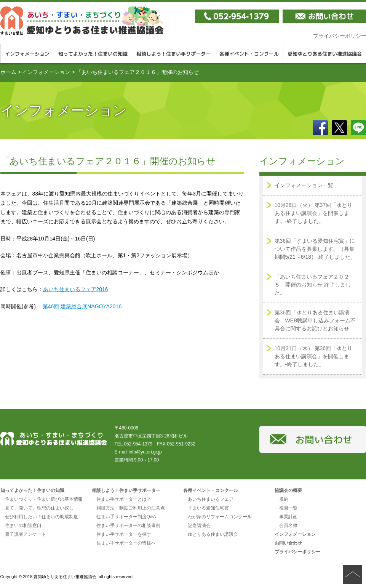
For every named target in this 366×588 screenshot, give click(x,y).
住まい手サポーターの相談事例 (128, 526)
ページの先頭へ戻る (353, 575)
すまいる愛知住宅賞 (208, 508)
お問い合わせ (288, 543)
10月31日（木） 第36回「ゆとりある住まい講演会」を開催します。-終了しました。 (314, 356)
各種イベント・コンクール (249, 53)
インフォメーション (27, 53)
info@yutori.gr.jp (145, 452)
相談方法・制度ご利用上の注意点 (131, 508)
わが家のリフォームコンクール (220, 517)
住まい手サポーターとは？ (124, 499)
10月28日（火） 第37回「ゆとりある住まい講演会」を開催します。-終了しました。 (314, 213)
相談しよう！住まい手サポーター (174, 53)
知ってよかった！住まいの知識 (93, 53)
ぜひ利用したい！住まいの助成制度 (42, 517)
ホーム (8, 72)
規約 (284, 499)
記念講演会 (199, 526)
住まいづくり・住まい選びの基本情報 (44, 499)
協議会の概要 (288, 490)
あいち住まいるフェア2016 (76, 289)
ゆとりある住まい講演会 (213, 534)
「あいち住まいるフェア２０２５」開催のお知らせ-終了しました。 (313, 285)
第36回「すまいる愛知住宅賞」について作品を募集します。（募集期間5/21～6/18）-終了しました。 (315, 249)
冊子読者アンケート (26, 534)
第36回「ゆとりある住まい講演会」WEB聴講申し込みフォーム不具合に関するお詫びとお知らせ (315, 320)
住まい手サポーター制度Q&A (126, 517)
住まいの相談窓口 (23, 526)
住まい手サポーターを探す (124, 534)
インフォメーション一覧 (304, 185)
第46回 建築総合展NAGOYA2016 (82, 306)
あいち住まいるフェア (211, 499)
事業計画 (288, 517)
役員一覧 (288, 508)
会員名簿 (288, 526)
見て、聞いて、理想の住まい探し (39, 508)
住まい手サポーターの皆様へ (126, 543)
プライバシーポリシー (297, 552)
